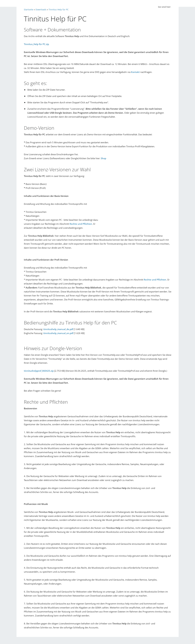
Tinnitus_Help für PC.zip (36, 44)
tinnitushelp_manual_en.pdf (58, 333)
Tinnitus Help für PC (59, 10)
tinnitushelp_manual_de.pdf (58, 329)
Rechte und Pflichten (81, 224)
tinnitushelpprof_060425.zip (39, 371)
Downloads (41, 10)
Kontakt (135, 72)
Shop (103, 158)
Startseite (29, 10)
